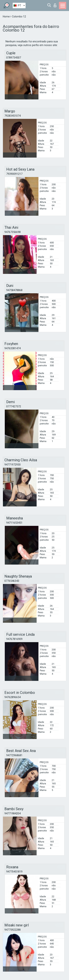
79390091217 (14, 174)
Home (7, 17)
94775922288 (13, 930)
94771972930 (13, 465)
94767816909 (14, 639)
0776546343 (12, 581)
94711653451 (14, 523)
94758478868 (14, 290)
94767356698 (13, 232)
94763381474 (13, 348)
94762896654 (13, 697)
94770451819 (14, 872)
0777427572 (14, 406)
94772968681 (14, 755)
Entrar (55, 5)
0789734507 (14, 58)
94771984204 (13, 813)
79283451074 (13, 116)
